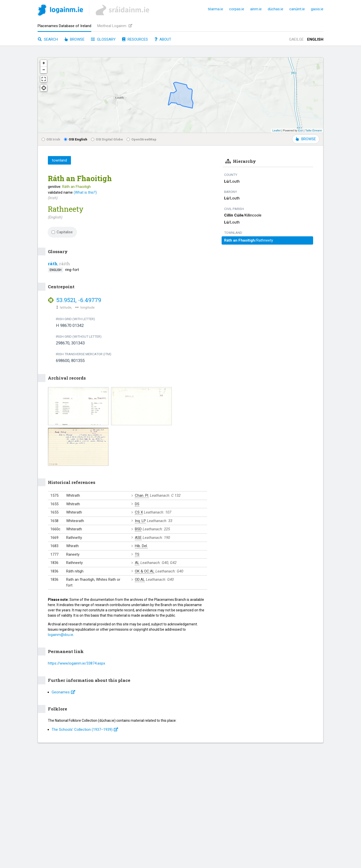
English (315, 39)
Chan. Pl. (142, 495)
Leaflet (276, 130)
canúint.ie (297, 9)
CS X (139, 512)
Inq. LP (140, 521)
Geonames (63, 692)
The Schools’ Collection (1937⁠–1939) (85, 730)
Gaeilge (296, 39)
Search (48, 39)
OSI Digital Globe (107, 139)
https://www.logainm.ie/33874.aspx (76, 663)
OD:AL (140, 580)
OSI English (76, 139)
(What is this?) (85, 192)
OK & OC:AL (145, 571)
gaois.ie (317, 9)
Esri (301, 130)
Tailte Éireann (313, 130)
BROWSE (306, 139)
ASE (138, 538)
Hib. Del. (141, 546)
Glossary (103, 39)
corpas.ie (237, 9)
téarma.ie (215, 9)
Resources (135, 39)
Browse (74, 39)
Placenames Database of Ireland (64, 26)
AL (137, 563)
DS (137, 504)
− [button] (44, 70)
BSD (138, 529)
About (163, 39)
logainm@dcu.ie (61, 635)
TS (137, 554)
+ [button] (44, 63)
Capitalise (62, 232)
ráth (53, 264)
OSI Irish (51, 139)
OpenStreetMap (142, 139)
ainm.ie (256, 9)
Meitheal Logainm (115, 26)
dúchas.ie (276, 9)
